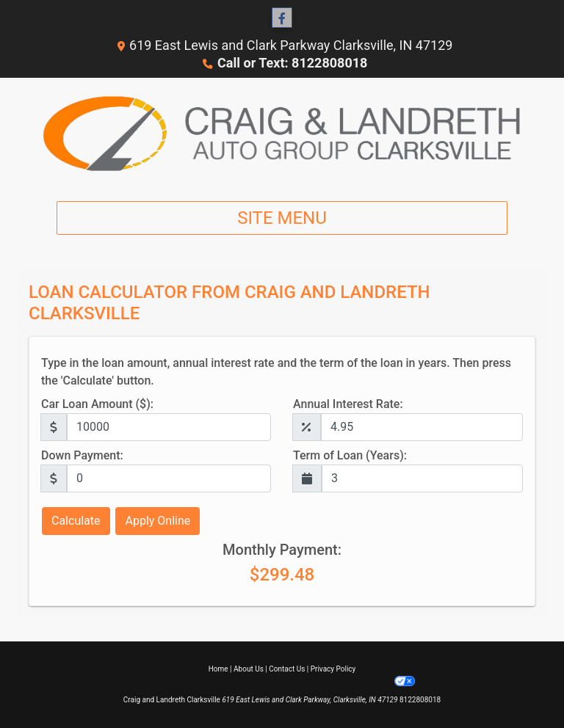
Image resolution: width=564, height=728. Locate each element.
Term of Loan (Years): (350, 455)
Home (218, 669)
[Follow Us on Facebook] (282, 18)
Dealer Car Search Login (188, 681)
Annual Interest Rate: (348, 404)
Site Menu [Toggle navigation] (282, 218)
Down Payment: (82, 455)
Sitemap (301, 681)
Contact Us (287, 669)
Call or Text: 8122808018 (292, 63)
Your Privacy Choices (368, 681)
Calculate (76, 521)
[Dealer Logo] (282, 134)
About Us (249, 669)
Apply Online (158, 521)
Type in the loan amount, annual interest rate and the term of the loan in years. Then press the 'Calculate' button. (276, 372)
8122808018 (420, 700)
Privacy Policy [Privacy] (333, 669)
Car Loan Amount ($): (97, 404)
